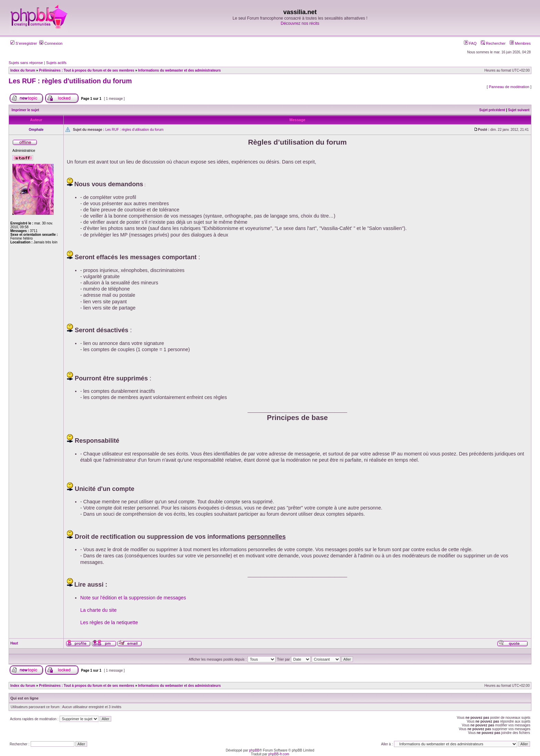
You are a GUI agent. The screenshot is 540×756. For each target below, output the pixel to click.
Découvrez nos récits (300, 23)
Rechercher (493, 43)
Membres (520, 43)
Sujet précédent (492, 110)
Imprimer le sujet (25, 110)
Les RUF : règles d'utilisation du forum (70, 81)
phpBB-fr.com (279, 754)
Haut (14, 643)
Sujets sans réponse (26, 63)
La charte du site (98, 610)
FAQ (470, 43)
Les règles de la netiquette (109, 622)
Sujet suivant (519, 110)
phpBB (254, 750)
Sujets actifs (56, 63)
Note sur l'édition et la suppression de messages (133, 598)
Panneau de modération (509, 87)
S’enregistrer (24, 43)
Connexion (51, 43)
